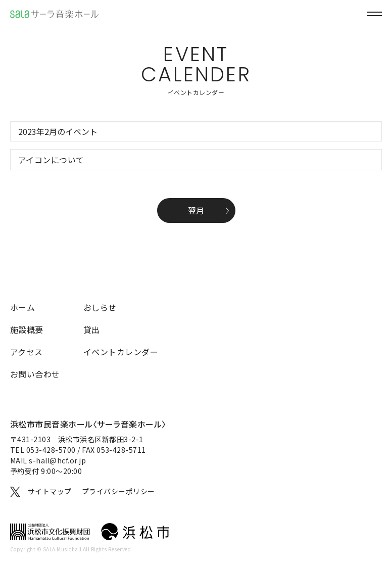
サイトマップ (50, 491)
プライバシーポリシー (118, 491)
